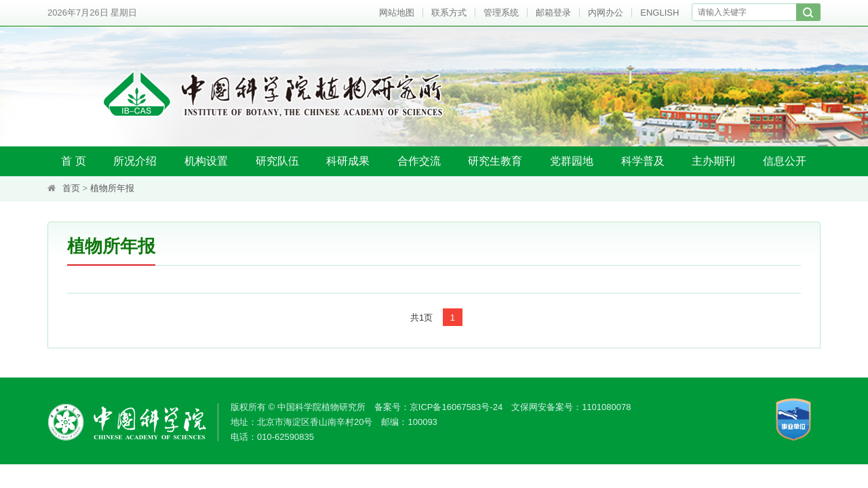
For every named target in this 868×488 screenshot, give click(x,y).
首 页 (73, 161)
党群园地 (572, 161)
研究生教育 (495, 161)
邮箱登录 (553, 13)
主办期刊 (713, 161)
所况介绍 (135, 161)
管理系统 (501, 13)
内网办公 (606, 13)
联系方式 (449, 13)
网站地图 (397, 13)
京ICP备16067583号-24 (456, 407)
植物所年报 (112, 188)
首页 (71, 188)
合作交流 (419, 161)
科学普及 (643, 161)
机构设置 (206, 161)
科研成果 (348, 161)
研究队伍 (277, 161)
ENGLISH (659, 13)
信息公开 (785, 161)
